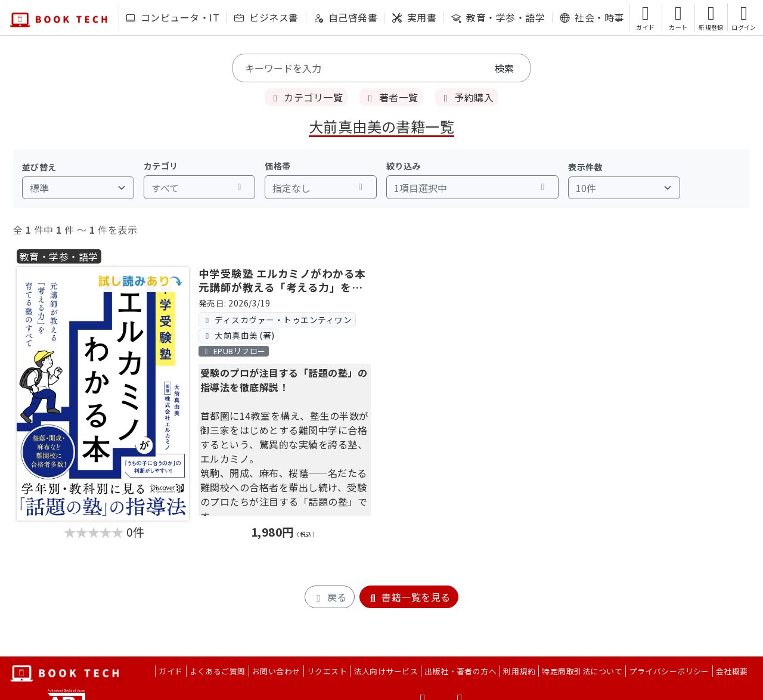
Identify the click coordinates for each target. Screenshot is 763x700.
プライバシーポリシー (669, 671)
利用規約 (519, 671)
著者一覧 (391, 97)
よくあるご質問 (218, 671)
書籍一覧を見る (409, 597)
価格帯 (277, 166)
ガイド (170, 671)
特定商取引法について (582, 671)
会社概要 (732, 671)
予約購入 (467, 97)
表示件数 (585, 167)
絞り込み (404, 166)
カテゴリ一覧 (306, 97)
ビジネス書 (266, 17)
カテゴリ (161, 166)
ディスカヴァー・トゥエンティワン (277, 320)
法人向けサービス (386, 671)
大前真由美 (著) (238, 335)
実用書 (414, 17)
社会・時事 (592, 17)
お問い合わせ (276, 671)
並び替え (39, 167)
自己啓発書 (345, 17)
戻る (329, 597)
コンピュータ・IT (173, 17)
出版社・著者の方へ (460, 671)
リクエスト (327, 671)
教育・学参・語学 (498, 17)
